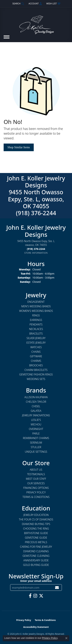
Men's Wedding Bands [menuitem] (36, 306)
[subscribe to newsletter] (57, 588)
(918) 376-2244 (36, 213)
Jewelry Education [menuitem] (36, 515)
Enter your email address (36, 581)
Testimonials (36, 474)
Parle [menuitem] (36, 433)
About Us (36, 470)
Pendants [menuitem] (36, 324)
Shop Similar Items (19, 147)
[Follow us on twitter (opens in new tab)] (41, 596)
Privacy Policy (36, 492)
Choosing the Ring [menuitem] (36, 529)
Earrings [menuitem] (36, 320)
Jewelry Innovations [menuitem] (36, 415)
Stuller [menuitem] (36, 447)
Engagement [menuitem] (36, 302)
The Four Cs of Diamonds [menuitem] (36, 519)
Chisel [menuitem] (36, 406)
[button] (18, 4)
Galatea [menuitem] (36, 411)
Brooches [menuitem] (36, 365)
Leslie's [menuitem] (36, 420)
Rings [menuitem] (36, 315)
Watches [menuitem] (36, 347)
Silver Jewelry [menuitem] (36, 338)
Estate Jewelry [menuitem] (36, 343)
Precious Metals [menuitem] (36, 542)
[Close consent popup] (66, 638)
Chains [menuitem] (36, 352)
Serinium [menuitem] (36, 443)
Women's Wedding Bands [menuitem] (36, 311)
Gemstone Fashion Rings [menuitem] (36, 374)
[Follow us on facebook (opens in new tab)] (30, 596)
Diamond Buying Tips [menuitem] (36, 524)
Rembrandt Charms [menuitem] (36, 438)
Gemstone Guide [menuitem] (36, 538)
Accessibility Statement (36, 627)
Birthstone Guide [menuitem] (36, 533)
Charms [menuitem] (36, 361)
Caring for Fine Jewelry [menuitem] (36, 547)
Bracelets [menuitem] (36, 334)
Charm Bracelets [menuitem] (36, 370)
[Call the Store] (36, 249)
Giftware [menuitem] (36, 356)
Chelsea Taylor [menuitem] (36, 402)
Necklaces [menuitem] (36, 329)
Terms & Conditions (36, 497)
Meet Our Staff (36, 479)
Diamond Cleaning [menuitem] (36, 551)
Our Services (36, 483)
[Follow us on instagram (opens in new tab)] (35, 596)
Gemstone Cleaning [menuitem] (36, 556)
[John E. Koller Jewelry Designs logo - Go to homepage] (36, 23)
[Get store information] (36, 253)
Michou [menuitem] (36, 424)
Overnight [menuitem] (36, 429)
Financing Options (36, 488)
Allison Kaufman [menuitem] (36, 397)
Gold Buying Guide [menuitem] (36, 565)
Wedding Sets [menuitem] (36, 379)
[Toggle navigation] (7, 39)
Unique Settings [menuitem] (36, 452)
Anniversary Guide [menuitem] (36, 560)
